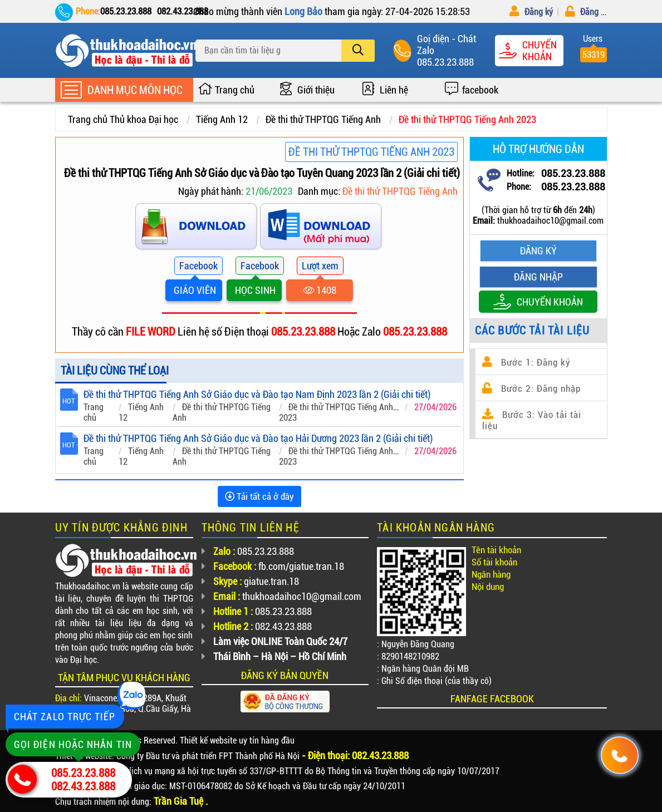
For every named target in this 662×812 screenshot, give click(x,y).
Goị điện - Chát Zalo (447, 45)
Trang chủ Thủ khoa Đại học (123, 119)
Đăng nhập (592, 12)
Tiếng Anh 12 (222, 119)
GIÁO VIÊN (194, 290)
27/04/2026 (435, 407)
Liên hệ (394, 90)
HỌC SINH (254, 290)
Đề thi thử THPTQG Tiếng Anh (323, 119)
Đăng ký (531, 12)
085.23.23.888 (445, 62)
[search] (358, 51)
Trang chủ (235, 90)
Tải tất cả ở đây (259, 496)
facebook (480, 90)
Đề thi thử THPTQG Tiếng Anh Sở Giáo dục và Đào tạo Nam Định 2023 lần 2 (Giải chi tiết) (257, 394)
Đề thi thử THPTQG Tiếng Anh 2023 (467, 119)
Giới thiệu (316, 90)
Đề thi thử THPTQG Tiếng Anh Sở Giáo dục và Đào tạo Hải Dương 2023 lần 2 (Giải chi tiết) (258, 438)
